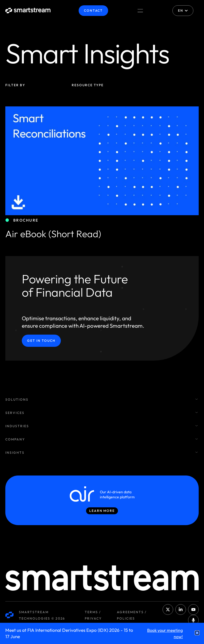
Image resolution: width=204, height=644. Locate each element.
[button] (197, 633)
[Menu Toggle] (140, 11)
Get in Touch (41, 341)
